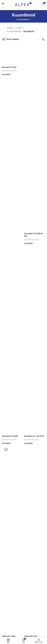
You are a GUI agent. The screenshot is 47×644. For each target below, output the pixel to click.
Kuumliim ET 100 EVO (34, 436)
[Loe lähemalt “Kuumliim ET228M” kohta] (6, 443)
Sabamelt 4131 (31, 636)
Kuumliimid (6, 71)
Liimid (19, 28)
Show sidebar (13, 39)
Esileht (10, 28)
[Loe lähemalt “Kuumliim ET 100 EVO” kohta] (28, 443)
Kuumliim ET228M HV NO (34, 235)
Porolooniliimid (14, 32)
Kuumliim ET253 (9, 67)
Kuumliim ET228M (10, 436)
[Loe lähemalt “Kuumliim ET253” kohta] (6, 75)
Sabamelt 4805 (9, 636)
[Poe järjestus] (43, 39)
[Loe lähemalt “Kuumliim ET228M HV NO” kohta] (28, 243)
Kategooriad (22, 20)
